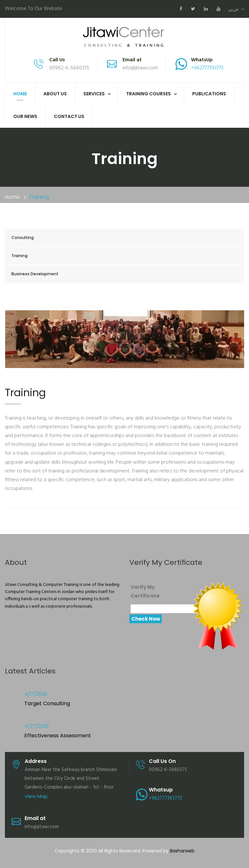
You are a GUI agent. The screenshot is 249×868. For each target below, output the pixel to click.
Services (94, 94)
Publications (209, 94)
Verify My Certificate (145, 591)
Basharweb (182, 851)
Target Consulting (47, 703)
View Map (36, 796)
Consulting (23, 238)
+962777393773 (207, 68)
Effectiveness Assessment (58, 736)
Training (19, 256)
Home (20, 94)
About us (55, 94)
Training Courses (148, 94)
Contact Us (69, 116)
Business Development (35, 274)
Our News (25, 116)
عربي (236, 9)
